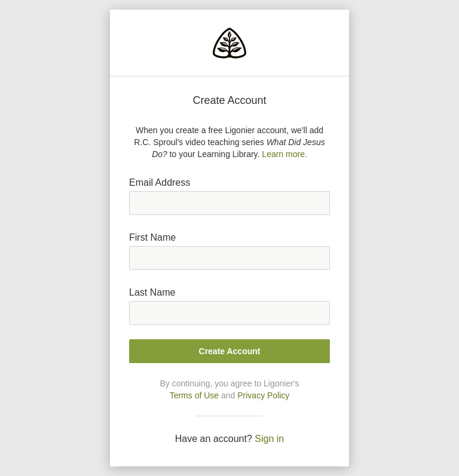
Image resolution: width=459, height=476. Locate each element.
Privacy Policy (263, 395)
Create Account (230, 351)
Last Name (152, 292)
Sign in (269, 439)
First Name (152, 237)
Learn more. (284, 154)
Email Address (160, 182)
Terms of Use (194, 395)
